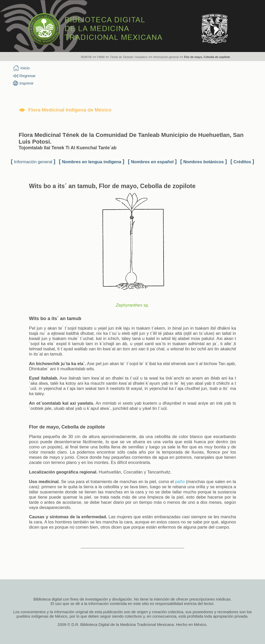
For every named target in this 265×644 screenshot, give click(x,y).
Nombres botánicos (204, 162)
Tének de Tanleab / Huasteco (129, 57)
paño (180, 482)
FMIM (101, 57)
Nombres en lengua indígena (91, 162)
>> (94, 57)
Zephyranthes (129, 305)
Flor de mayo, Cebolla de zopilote (207, 57)
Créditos (242, 162)
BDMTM (86, 57)
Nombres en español (152, 162)
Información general (166, 57)
